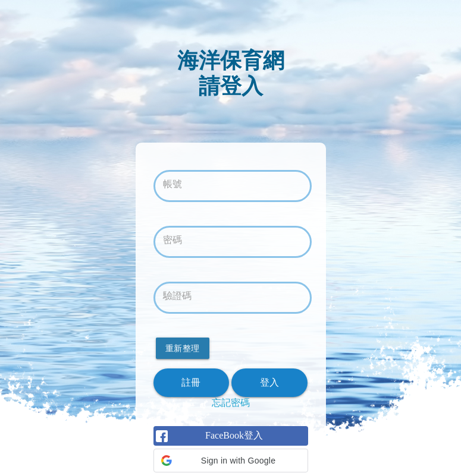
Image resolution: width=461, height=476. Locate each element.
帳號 (173, 184)
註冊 (191, 382)
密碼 (173, 240)
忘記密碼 (231, 403)
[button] (231, 461)
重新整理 (183, 348)
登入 (270, 382)
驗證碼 (177, 296)
